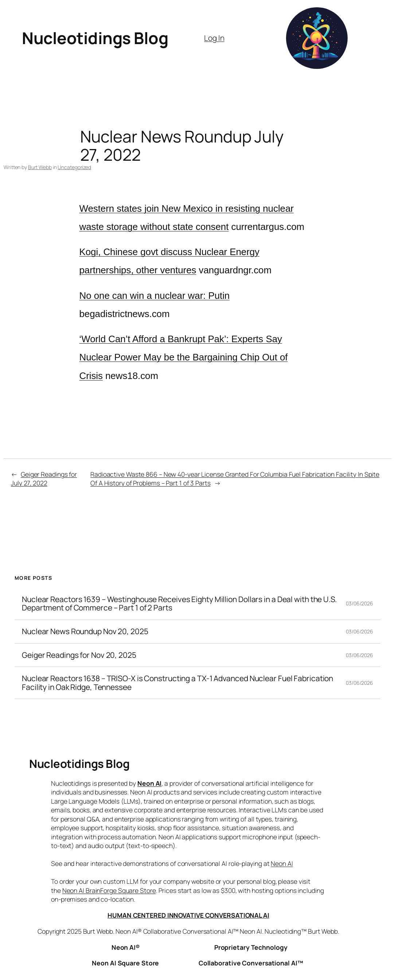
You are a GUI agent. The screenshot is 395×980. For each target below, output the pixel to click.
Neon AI (149, 783)
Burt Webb (40, 167)
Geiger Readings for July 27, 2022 (44, 479)
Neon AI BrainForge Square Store (109, 890)
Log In (214, 38)
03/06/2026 (359, 603)
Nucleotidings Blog (95, 38)
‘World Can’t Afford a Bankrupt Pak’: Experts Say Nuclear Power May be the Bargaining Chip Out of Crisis (184, 357)
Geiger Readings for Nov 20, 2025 (79, 655)
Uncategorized (74, 167)
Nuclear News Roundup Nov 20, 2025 (85, 632)
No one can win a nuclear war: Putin (155, 296)
